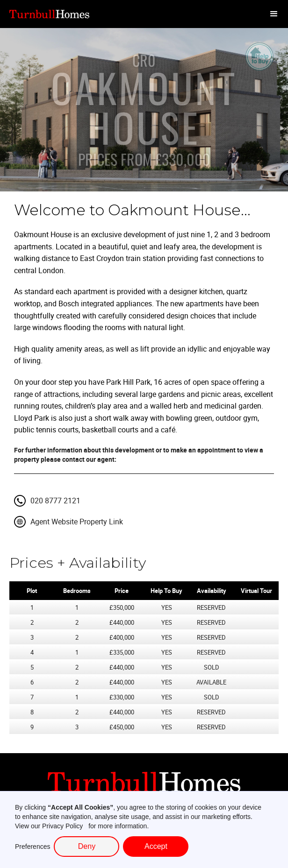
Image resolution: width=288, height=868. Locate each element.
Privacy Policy (62, 826)
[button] (274, 14)
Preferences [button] (32, 847)
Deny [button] (87, 846)
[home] (51, 14)
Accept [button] (156, 846)
